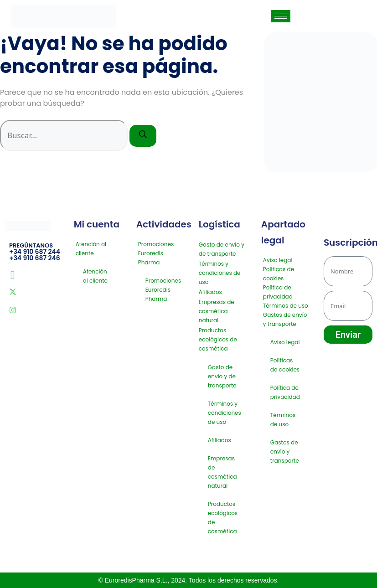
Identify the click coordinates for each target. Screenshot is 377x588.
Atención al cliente (91, 249)
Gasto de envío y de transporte (222, 249)
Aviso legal (278, 260)
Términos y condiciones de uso (220, 273)
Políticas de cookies (279, 274)
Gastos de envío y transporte (285, 319)
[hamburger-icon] (281, 16)
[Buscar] (143, 136)
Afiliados (210, 292)
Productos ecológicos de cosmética (218, 339)
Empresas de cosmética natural (217, 311)
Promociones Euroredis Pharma (156, 253)
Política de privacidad (278, 292)
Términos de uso (286, 306)
